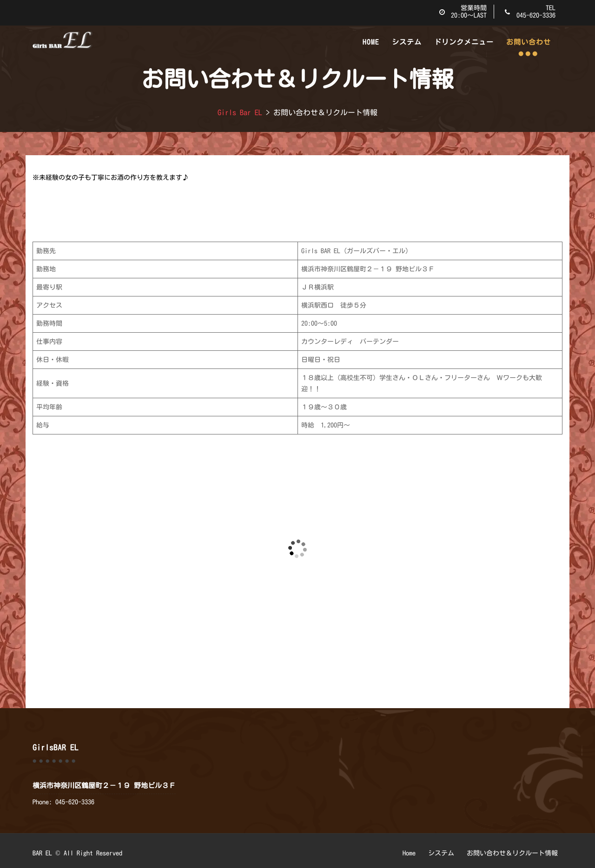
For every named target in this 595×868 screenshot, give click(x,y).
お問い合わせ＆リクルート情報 (512, 853)
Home (371, 42)
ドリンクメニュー (464, 42)
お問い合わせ (529, 42)
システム (407, 42)
